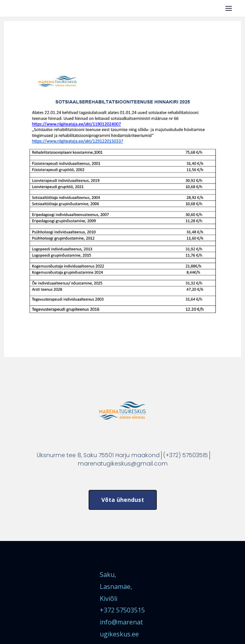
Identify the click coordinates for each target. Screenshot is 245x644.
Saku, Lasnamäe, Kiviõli (116, 586)
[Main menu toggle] (229, 8)
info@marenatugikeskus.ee (121, 628)
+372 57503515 (122, 610)
